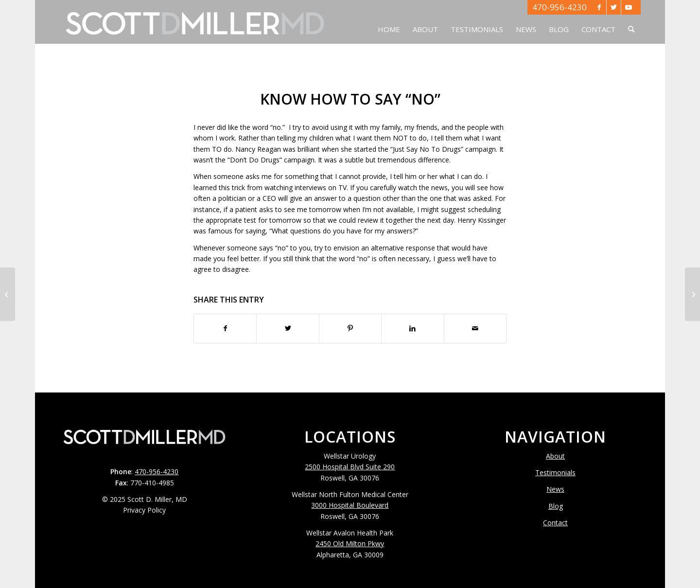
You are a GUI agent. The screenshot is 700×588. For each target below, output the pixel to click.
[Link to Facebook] (599, 7)
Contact (555, 523)
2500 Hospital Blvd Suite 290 (350, 467)
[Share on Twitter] (288, 328)
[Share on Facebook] (225, 328)
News (555, 489)
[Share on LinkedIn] (412, 328)
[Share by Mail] (475, 328)
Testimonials (555, 472)
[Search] (631, 22)
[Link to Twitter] (614, 7)
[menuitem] (389, 22)
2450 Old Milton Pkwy (350, 543)
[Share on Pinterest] (350, 328)
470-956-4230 (560, 7)
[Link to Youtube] (629, 7)
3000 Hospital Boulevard (350, 505)
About (555, 456)
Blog (556, 506)
